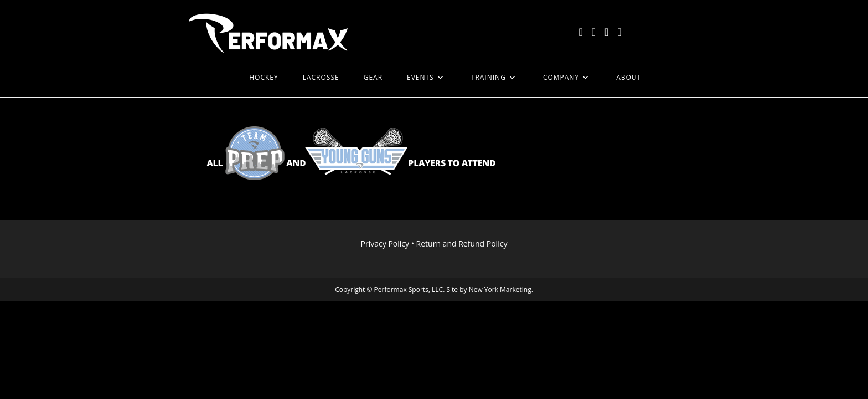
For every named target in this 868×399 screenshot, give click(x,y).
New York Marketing (500, 290)
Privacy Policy (385, 244)
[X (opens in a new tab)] (580, 32)
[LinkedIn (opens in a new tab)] (619, 32)
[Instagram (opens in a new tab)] (606, 32)
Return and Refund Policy (462, 244)
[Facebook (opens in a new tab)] (594, 32)
